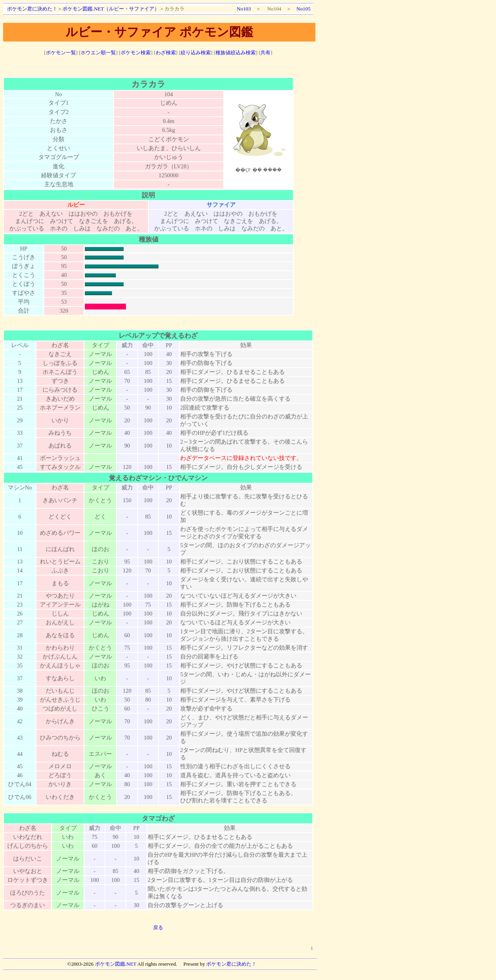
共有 (265, 53)
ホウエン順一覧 (98, 53)
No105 (303, 9)
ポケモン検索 (136, 53)
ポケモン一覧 (61, 53)
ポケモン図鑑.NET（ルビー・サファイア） (111, 9)
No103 (244, 9)
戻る (158, 927)
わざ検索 (166, 53)
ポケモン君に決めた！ (32, 9)
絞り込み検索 (196, 53)
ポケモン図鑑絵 (258, 138)
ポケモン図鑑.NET (116, 964)
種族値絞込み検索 (236, 53)
